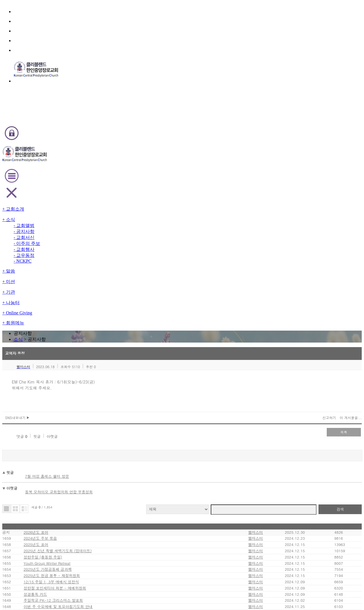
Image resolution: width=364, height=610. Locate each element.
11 (173, 470)
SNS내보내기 (54, 174)
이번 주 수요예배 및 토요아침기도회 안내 (89, 420)
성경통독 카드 (68, 396)
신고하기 (295, 174)
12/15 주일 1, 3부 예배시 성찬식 (83, 372)
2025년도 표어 (69, 301)
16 (209, 470)
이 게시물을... (314, 174)
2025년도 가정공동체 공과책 (80, 348)
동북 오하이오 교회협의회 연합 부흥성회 (93, 235)
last (233, 470)
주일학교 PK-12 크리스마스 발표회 (85, 408)
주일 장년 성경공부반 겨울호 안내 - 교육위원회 (94, 444)
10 (166, 470)
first (132, 470)
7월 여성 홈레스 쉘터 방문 (82, 223)
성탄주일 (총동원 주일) (75, 324)
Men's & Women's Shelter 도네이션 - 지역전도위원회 (101, 456)
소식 (174, 69)
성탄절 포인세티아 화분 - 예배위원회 (86, 384)
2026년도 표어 (70, 277)
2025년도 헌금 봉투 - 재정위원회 (84, 360)
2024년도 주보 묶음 (73, 289)
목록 (310, 188)
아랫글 (76, 189)
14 (194, 470)
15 (202, 470)
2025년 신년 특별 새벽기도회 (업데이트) (89, 313)
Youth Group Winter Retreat (81, 336)
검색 (307, 249)
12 (180, 470)
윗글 (62, 189)
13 (188, 470)
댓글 (48, 189)
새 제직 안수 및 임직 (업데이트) (82, 432)
